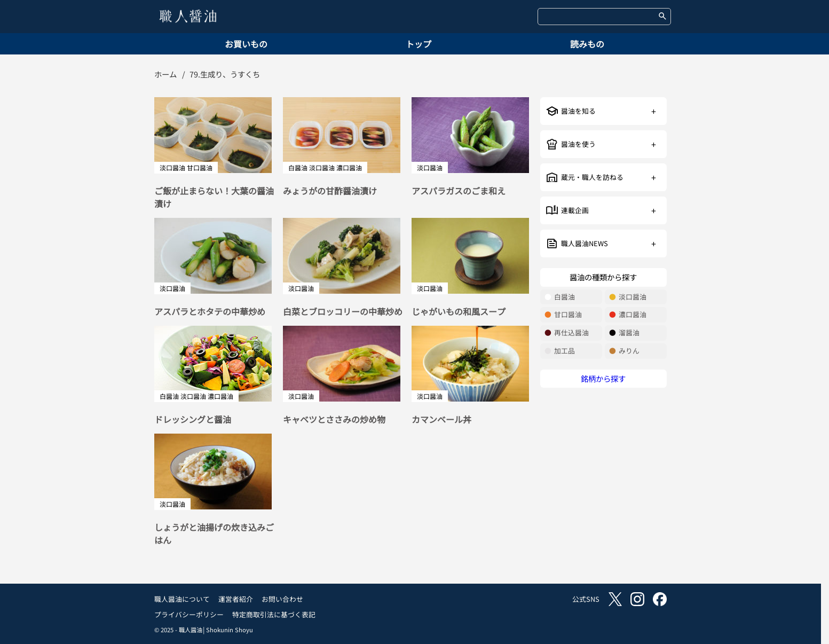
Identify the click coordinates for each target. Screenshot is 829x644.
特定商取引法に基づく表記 (274, 614)
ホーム (165, 74)
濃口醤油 (628, 315)
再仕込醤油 (567, 333)
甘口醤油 (563, 315)
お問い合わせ (282, 599)
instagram (637, 599)
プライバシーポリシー (189, 614)
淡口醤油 (628, 297)
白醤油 (560, 297)
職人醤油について (182, 599)
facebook (660, 599)
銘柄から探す (603, 378)
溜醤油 (624, 333)
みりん (624, 351)
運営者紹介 (236, 599)
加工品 (560, 351)
